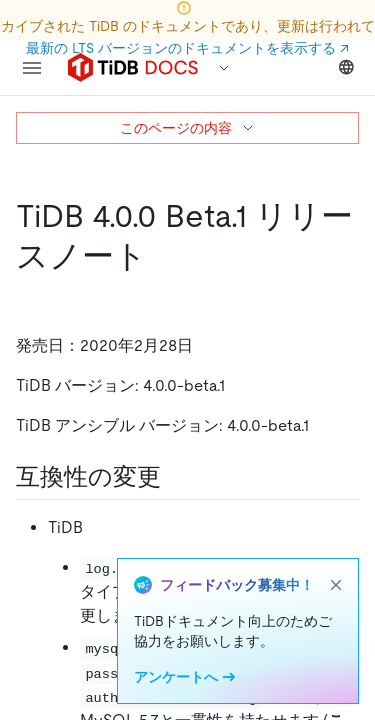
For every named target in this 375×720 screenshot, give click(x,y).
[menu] (32, 68)
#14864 (299, 591)
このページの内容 (188, 128)
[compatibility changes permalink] (177, 477)
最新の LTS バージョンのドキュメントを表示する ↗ (187, 48)
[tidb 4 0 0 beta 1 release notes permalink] (163, 256)
